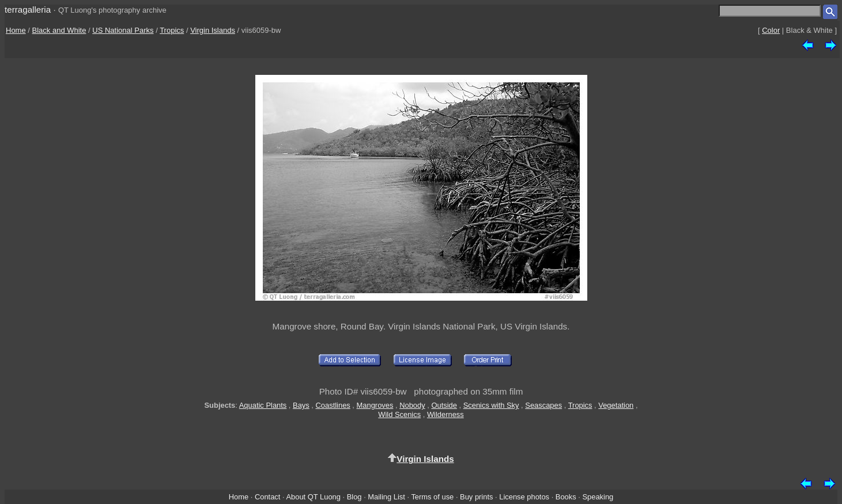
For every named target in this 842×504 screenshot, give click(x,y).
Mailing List (386, 497)
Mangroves (375, 405)
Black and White (59, 30)
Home (16, 30)
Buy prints (476, 497)
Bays (301, 405)
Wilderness (445, 414)
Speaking (598, 497)
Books (566, 497)
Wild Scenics (399, 414)
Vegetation (616, 405)
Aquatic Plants (263, 405)
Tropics (172, 30)
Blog (354, 497)
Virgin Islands (213, 30)
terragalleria (28, 10)
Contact (267, 497)
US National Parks (123, 30)
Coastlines (333, 405)
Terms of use (432, 497)
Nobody (412, 405)
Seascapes (543, 405)
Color (771, 30)
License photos (524, 497)
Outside (444, 405)
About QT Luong (313, 497)
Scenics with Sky (491, 405)
